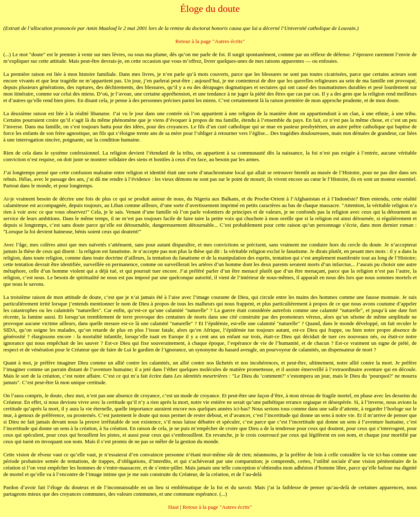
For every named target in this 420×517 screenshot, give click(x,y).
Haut (173, 507)
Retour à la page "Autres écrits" (210, 41)
